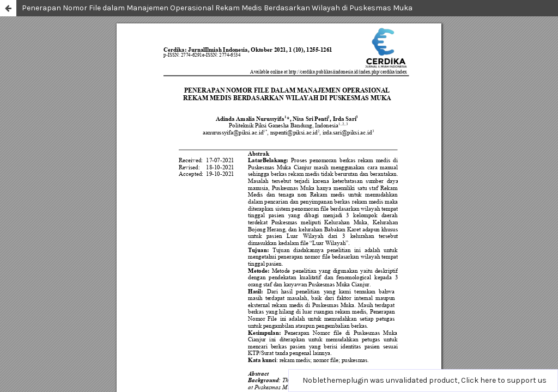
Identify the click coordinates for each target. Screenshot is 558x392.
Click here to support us (504, 380)
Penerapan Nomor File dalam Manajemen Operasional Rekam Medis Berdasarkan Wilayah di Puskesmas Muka (217, 8)
